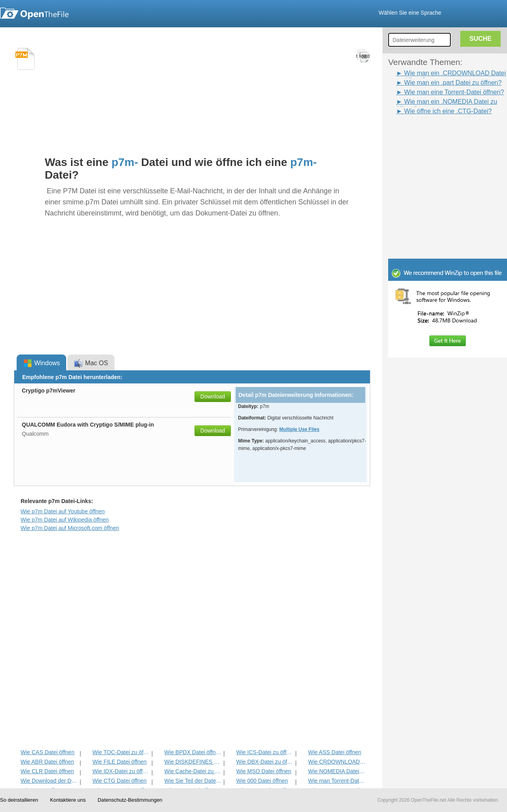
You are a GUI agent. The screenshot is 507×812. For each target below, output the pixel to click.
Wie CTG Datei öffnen (119, 781)
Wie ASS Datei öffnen (335, 752)
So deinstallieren (19, 800)
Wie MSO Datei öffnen (264, 771)
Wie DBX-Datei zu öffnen (265, 762)
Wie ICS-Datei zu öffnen (265, 752)
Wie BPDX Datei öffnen (193, 752)
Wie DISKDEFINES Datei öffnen (193, 762)
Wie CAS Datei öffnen (48, 752)
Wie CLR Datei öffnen (47, 771)
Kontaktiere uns (68, 800)
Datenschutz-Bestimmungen (130, 800)
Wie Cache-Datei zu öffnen (193, 771)
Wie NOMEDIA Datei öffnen (337, 771)
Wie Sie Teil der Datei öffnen (193, 781)
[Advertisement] (436, 134)
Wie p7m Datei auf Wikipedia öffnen (65, 520)
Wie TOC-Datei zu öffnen (121, 752)
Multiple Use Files (299, 429)
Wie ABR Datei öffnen (47, 762)
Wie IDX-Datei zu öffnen (121, 771)
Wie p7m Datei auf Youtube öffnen (63, 511)
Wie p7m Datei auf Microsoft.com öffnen (70, 528)
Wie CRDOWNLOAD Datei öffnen (337, 762)
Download (213, 396)
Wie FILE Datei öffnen (119, 762)
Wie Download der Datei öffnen (49, 781)
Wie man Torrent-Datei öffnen (337, 781)
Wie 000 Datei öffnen (262, 781)
